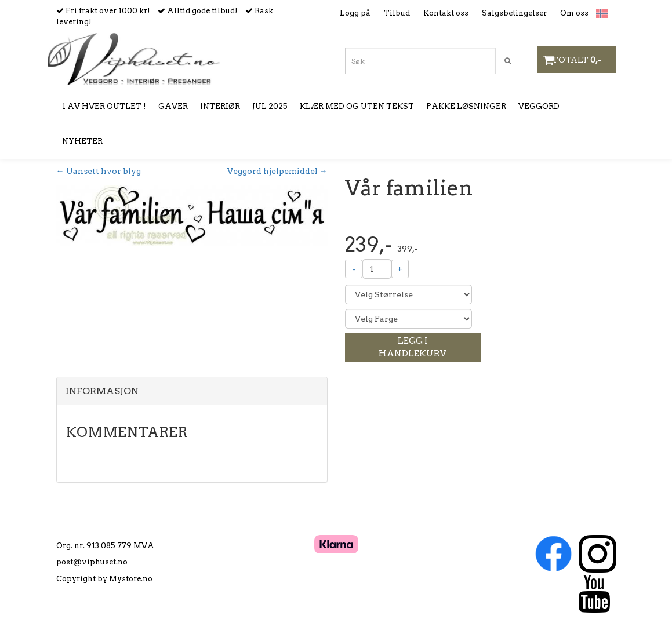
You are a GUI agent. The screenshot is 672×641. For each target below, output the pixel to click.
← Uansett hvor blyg (99, 171)
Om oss (574, 13)
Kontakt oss (446, 13)
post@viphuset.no (92, 562)
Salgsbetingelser (514, 13)
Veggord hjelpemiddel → (277, 171)
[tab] (192, 391)
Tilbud (397, 13)
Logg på (355, 13)
